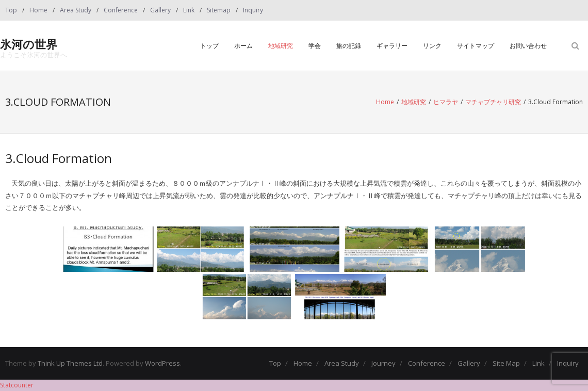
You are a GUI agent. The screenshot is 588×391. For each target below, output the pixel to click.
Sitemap (219, 10)
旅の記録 (349, 46)
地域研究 (281, 46)
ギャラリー (392, 46)
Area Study (76, 10)
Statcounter (17, 385)
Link (189, 10)
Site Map (506, 363)
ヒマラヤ (446, 102)
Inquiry (253, 10)
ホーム (243, 46)
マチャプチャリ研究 (493, 102)
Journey (383, 363)
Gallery (160, 10)
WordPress (162, 363)
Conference (121, 10)
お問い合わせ (528, 46)
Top (11, 10)
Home (38, 10)
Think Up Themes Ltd (70, 363)
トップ (209, 46)
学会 (315, 46)
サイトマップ (476, 46)
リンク (432, 46)
